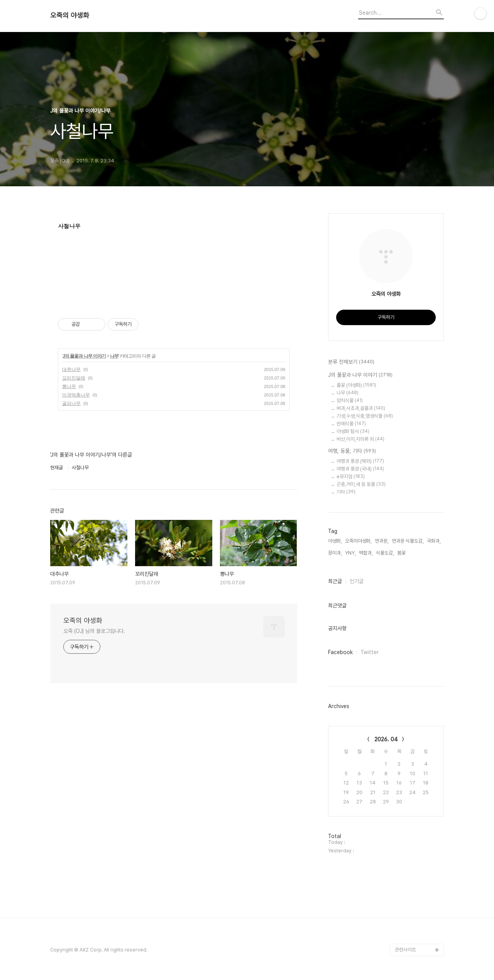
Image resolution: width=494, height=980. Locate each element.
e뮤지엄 (351, 477)
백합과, (366, 553)
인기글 (357, 581)
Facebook (340, 652)
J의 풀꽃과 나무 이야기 (84, 356)
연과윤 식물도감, (408, 541)
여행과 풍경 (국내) (360, 469)
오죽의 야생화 (70, 15)
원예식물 (351, 424)
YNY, (350, 553)
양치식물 (350, 401)
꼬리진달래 (74, 378)
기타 (346, 492)
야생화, (335, 541)
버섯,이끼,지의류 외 (360, 439)
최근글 (335, 581)
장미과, (335, 553)
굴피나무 (71, 403)
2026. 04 (386, 739)
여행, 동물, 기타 (352, 451)
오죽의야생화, (358, 541)
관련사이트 (405, 950)
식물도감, (385, 553)
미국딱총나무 (76, 395)
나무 (114, 356)
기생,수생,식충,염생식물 (365, 416)
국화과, (434, 541)
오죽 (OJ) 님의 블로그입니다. (94, 631)
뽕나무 (69, 386)
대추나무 (71, 369)
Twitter (370, 652)
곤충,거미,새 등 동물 (361, 484)
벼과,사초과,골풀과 (361, 408)
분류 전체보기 (351, 362)
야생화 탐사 (353, 431)
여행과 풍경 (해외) (360, 461)
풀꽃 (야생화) (356, 385)
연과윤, (382, 541)
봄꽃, (402, 553)
